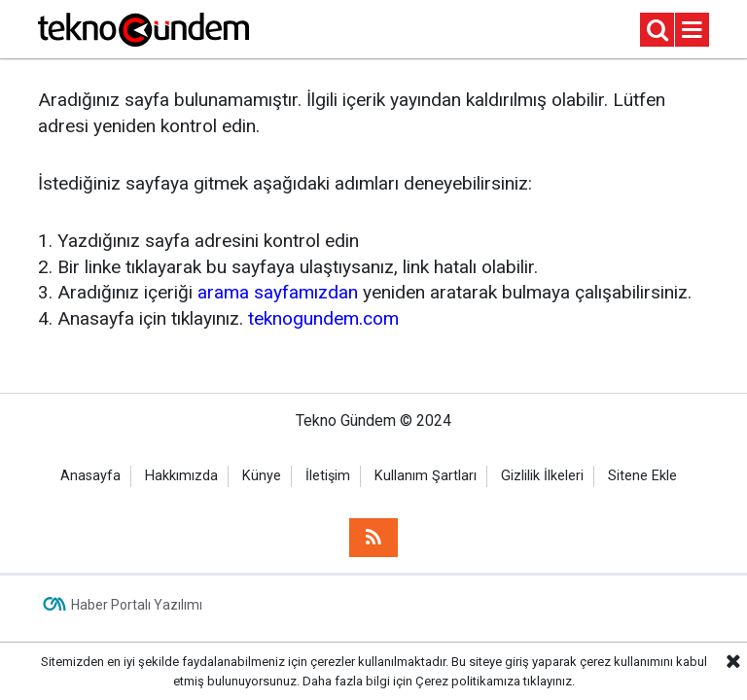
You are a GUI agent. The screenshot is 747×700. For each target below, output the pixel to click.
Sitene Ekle (642, 476)
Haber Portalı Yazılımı (137, 605)
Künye (262, 476)
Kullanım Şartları (426, 476)
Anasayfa (90, 476)
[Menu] (693, 31)
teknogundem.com (323, 318)
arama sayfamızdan (278, 292)
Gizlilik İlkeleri (542, 476)
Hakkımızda (181, 476)
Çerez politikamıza (468, 681)
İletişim (328, 476)
